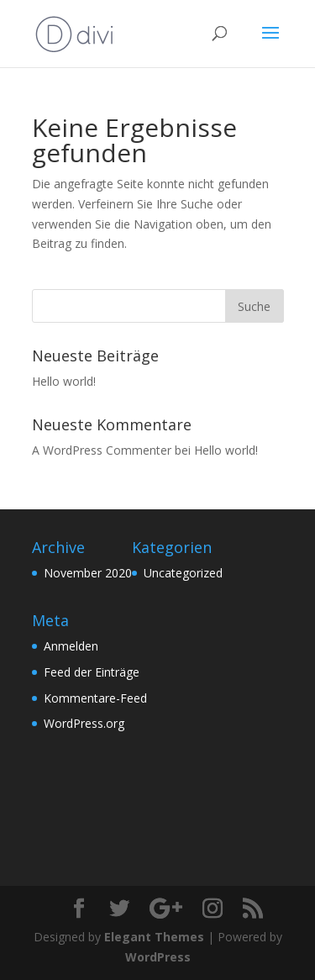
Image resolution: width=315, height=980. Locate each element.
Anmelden (71, 646)
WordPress (158, 957)
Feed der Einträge (92, 672)
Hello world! (64, 381)
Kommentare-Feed (95, 698)
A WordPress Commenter (102, 450)
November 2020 (88, 573)
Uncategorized (183, 573)
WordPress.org (84, 723)
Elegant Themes (154, 937)
